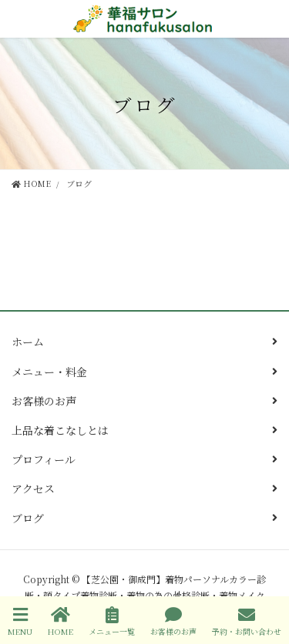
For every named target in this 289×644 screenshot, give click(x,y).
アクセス (33, 489)
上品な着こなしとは (60, 430)
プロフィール (44, 459)
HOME (60, 621)
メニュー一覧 (112, 621)
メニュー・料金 (49, 372)
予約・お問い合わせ (247, 621)
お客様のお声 (44, 401)
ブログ (28, 518)
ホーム (28, 342)
